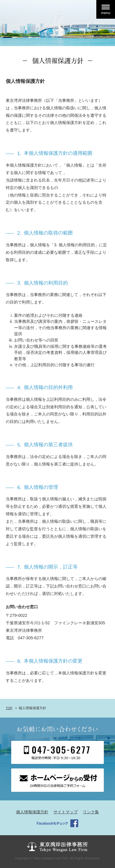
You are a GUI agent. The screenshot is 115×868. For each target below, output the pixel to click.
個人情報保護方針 (32, 812)
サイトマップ (66, 812)
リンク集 (91, 812)
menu (106, 13)
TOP (9, 708)
